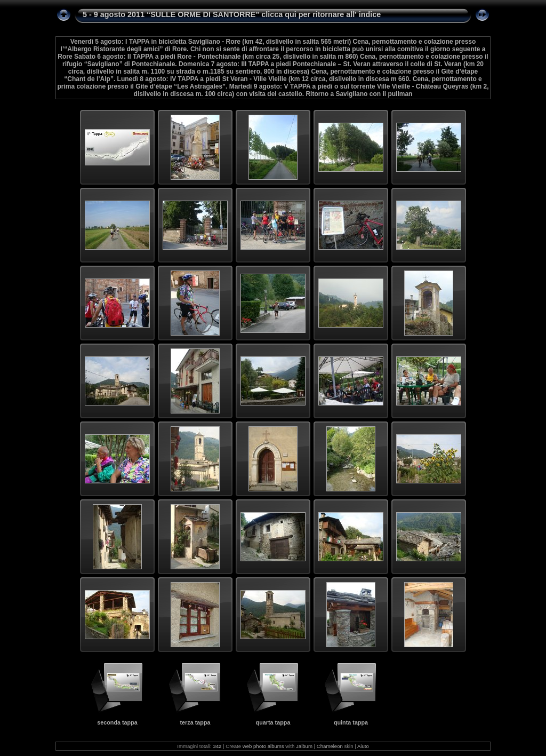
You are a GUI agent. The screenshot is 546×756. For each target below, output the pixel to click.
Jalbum (304, 746)
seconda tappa (117, 722)
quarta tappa (273, 722)
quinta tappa (351, 722)
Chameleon (330, 746)
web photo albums (263, 746)
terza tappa (195, 722)
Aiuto (363, 746)
